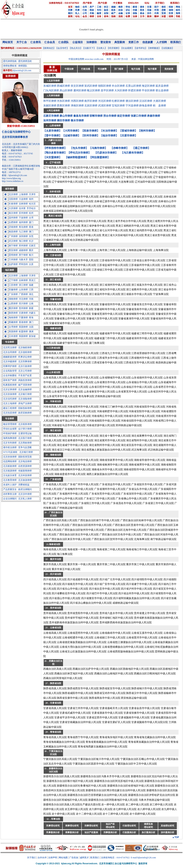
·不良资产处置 (25, 375)
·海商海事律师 (10, 438)
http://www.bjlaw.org (11, 178)
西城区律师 (63, 86)
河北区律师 (105, 101)
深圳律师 (23, 236)
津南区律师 (77, 106)
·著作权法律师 (10, 447)
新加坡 (32, 336)
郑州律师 (23, 246)
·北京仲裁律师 (10, 362)
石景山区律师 (133, 86)
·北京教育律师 (10, 480)
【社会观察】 (127, 48)
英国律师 (23, 327)
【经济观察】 (114, 48)
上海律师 (23, 194)
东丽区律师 (50, 106)
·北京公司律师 (25, 371)
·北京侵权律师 (25, 352)
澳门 (31, 232)
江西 (31, 290)
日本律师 (13, 336)
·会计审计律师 (25, 429)
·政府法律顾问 (25, 489)
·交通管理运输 (25, 433)
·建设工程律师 (10, 408)
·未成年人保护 (10, 485)
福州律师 (23, 222)
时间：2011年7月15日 (117, 59)
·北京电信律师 (25, 461)
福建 (31, 285)
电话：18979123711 (11, 172)
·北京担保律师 (10, 394)
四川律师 (23, 304)
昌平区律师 (107, 90)
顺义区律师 (93, 90)
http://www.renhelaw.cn (12, 181)
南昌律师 (13, 232)
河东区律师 (63, 101)
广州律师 (13, 236)
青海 (31, 318)
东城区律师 (50, 86)
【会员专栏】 (62, 48)
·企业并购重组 (10, 375)
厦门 (31, 222)
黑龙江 (32, 280)
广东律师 (13, 294)
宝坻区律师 (118, 106)
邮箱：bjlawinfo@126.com (14, 175)
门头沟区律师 (51, 90)
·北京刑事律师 (25, 362)
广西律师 (23, 294)
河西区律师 (77, 101)
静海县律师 (146, 106)
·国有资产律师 (10, 380)
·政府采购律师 (25, 413)
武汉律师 (13, 241)
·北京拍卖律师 (10, 413)
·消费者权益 (24, 485)
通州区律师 (80, 90)
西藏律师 (13, 322)
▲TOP (176, 837)
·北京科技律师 (25, 475)
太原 (31, 264)
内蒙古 (32, 313)
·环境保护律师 (10, 433)
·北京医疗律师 (25, 438)
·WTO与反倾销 (10, 452)
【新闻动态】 (49, 48)
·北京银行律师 (25, 394)
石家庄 (32, 246)
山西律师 (13, 304)
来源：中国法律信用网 (143, 59)
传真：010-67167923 (12, 157)
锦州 (31, 199)
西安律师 (13, 250)
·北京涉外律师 (25, 494)
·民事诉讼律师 (25, 357)
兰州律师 (13, 260)
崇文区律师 (77, 86)
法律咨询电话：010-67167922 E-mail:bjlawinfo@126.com (128, 858)
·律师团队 (22, 66)
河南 (31, 299)
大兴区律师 (121, 90)
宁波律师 (23, 218)
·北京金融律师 (25, 389)
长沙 (31, 241)
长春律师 (13, 204)
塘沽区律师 (132, 101)
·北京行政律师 (25, 366)
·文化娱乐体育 (10, 475)
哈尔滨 (32, 204)
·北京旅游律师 (25, 480)
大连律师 (23, 199)
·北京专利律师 (10, 443)
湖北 (31, 294)
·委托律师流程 (25, 61)
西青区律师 (63, 106)
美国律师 (13, 332)
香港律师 (23, 322)
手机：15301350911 (11, 160)
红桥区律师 (118, 101)
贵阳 (31, 260)
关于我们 (32, 858)
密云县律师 (162, 90)
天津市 (32, 194)
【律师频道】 (154, 48)
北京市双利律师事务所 (15, 137)
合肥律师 (13, 222)
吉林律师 (23, 204)
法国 (31, 327)
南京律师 (13, 213)
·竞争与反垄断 (25, 447)
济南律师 (13, 227)
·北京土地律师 (10, 403)
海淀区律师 (148, 86)
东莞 (31, 236)
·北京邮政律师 (10, 466)
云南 (31, 304)
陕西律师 (13, 313)
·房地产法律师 (25, 403)
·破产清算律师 (25, 385)
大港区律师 (159, 101)
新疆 (31, 308)
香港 (31, 227)
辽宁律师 (13, 280)
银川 (31, 255)
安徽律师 (13, 290)
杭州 (31, 213)
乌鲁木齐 (23, 260)
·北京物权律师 (25, 348)
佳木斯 (22, 208)
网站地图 (63, 858)
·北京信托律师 (10, 399)
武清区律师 (105, 106)
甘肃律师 (23, 313)
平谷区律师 (148, 90)
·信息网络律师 (10, 461)
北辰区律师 (91, 106)
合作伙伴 (42, 858)
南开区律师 (91, 101)
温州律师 (13, 218)
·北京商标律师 (25, 443)
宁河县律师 (132, 106)
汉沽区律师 (146, 101)
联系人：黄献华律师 (12, 150)
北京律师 (13, 194)
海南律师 (13, 318)
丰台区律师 (118, 86)
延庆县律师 (162, 86)
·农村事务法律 (10, 494)
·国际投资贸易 (25, 457)
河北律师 (23, 299)
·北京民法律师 (10, 348)
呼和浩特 (23, 264)
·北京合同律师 (10, 352)
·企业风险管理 (10, 371)
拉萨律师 (13, 264)
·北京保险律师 (25, 399)
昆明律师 (13, 255)
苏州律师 (23, 213)
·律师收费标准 (10, 66)
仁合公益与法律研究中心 (16, 132)
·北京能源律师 (10, 471)
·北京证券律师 (10, 389)
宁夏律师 (23, 318)
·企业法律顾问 (10, 499)
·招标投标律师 (25, 408)
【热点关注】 (76, 48)
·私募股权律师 (10, 385)
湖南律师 (13, 299)
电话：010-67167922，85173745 (17, 154)
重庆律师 (13, 308)
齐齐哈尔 (31, 208)
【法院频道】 (167, 48)
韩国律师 (23, 336)
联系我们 (95, 858)
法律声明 (53, 858)
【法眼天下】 (89, 48)
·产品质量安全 (10, 489)
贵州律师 (23, 308)
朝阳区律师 (105, 86)
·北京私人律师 (25, 499)
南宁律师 (13, 246)
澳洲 (31, 332)
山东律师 (23, 290)
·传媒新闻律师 (25, 471)
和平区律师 (50, 101)
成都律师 (23, 250)
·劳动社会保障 (10, 429)
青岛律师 (23, 227)
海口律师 (23, 241)
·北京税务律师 (25, 424)
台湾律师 (13, 327)
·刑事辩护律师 (10, 366)
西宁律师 (23, 255)
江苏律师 (13, 285)
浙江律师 (23, 285)
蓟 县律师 (159, 106)
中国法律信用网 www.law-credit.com (86, 59)
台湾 (31, 218)
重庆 (31, 250)
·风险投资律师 (25, 380)
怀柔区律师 (135, 90)
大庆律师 (13, 208)
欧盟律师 (23, 332)
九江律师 (23, 232)
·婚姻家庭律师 (10, 357)
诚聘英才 (84, 858)
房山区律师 (66, 90)
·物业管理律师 (10, 424)
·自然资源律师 (25, 466)
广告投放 (74, 858)
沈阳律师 (13, 199)
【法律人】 (101, 48)
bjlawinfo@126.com (22, 70)
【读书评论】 (140, 48)
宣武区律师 (91, 86)
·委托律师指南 (10, 61)
